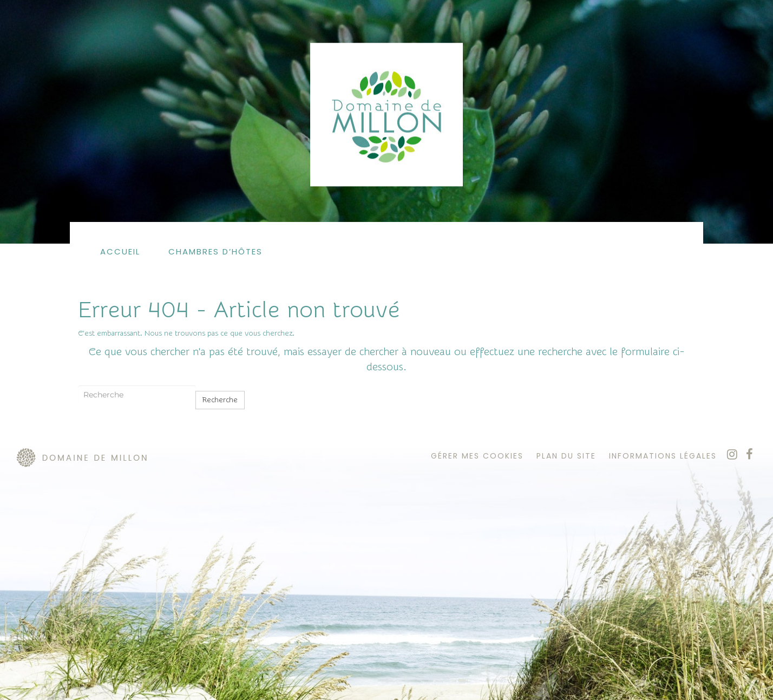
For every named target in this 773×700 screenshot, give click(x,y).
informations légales (663, 456)
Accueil (120, 251)
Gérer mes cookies (477, 456)
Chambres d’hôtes (215, 251)
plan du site (566, 456)
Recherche (220, 400)
